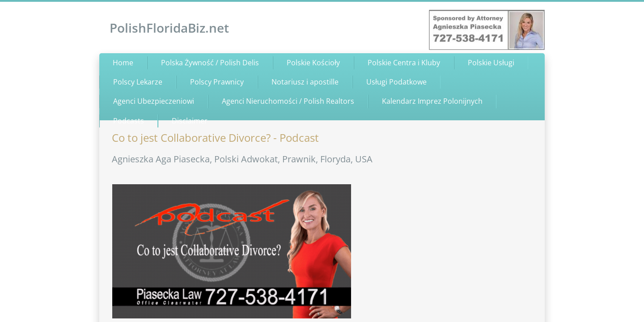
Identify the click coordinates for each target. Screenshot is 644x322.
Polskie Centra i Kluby (404, 63)
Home (123, 63)
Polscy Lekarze (138, 82)
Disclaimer (190, 121)
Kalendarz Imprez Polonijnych (432, 101)
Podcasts (129, 121)
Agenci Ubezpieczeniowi (154, 101)
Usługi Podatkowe (396, 82)
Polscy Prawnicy (217, 82)
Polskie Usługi (491, 63)
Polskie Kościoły (313, 63)
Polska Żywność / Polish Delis (210, 63)
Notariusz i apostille (305, 82)
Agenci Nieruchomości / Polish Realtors (288, 101)
